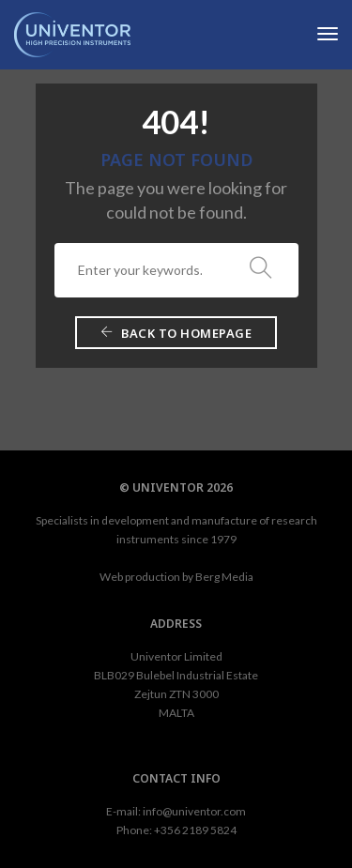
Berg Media (224, 577)
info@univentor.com (194, 811)
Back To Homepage (176, 333)
